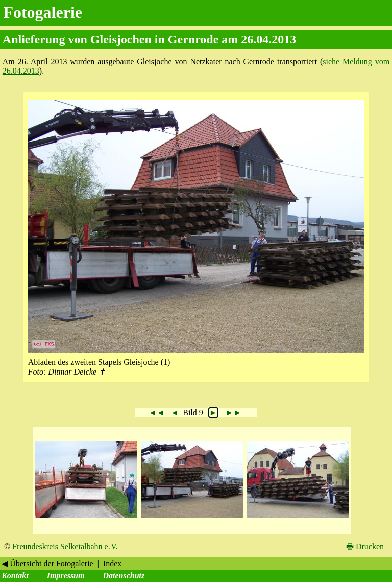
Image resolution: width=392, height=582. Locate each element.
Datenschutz (124, 576)
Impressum (66, 576)
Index (112, 563)
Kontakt (15, 576)
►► (234, 413)
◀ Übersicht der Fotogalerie (47, 563)
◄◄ (157, 413)
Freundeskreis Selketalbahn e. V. (65, 546)
